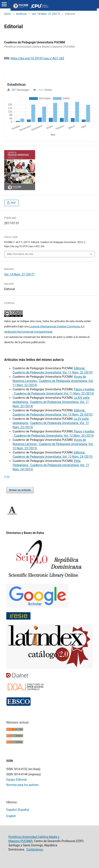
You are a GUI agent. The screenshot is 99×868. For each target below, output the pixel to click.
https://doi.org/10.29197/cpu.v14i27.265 (37, 58)
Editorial (79, 368)
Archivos (21, 14)
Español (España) (18, 810)
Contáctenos (35, 849)
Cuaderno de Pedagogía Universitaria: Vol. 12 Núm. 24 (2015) (53, 457)
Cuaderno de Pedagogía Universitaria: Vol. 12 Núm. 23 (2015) (53, 415)
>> (8, 476)
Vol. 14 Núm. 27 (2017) (46, 14)
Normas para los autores (22, 785)
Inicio (7, 14)
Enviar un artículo (20, 490)
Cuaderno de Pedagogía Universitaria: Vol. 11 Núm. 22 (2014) (53, 372)
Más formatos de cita (20, 254)
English (11, 816)
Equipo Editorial (16, 780)
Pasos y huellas (84, 389)
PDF (13, 203)
